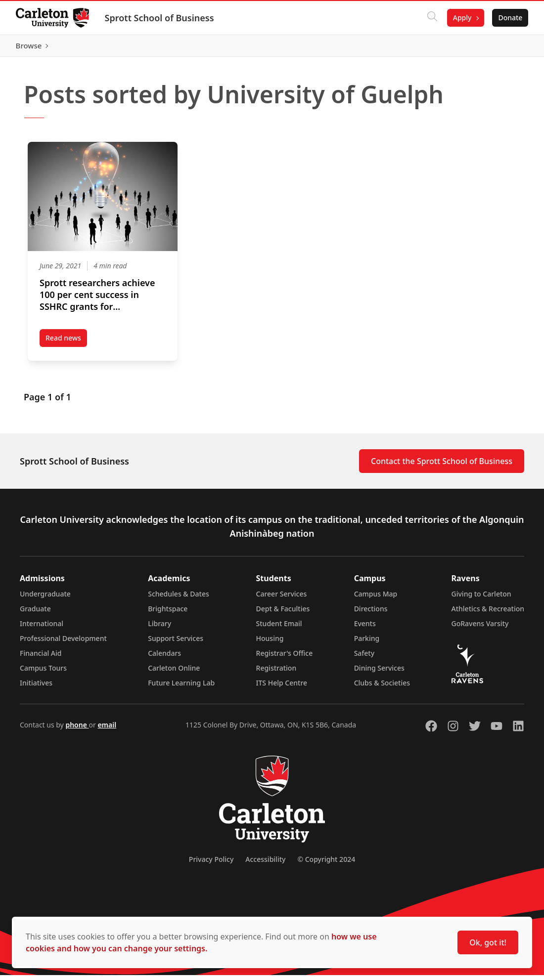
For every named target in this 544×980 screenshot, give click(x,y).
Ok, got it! (488, 942)
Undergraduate (45, 599)
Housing (270, 643)
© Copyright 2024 (326, 864)
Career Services (282, 599)
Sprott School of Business (159, 18)
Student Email (279, 628)
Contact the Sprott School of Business (442, 466)
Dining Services (379, 673)
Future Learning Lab (181, 688)
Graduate (35, 614)
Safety (364, 658)
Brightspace (168, 614)
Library (159, 628)
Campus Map (376, 599)
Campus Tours (43, 673)
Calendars (164, 658)
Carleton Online (174, 673)
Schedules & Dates (179, 599)
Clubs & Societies (382, 688)
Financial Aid (41, 658)
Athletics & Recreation (488, 614)
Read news (66, 344)
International (42, 628)
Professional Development (63, 643)
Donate (510, 18)
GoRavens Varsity (480, 628)
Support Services (176, 643)
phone (77, 730)
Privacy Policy (211, 864)
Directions (371, 614)
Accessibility (265, 864)
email (107, 730)
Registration (276, 673)
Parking (367, 643)
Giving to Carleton (481, 599)
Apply (462, 18)
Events (365, 628)
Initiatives (36, 688)
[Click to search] (432, 18)
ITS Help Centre (282, 688)
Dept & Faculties (283, 614)
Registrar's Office (285, 658)
